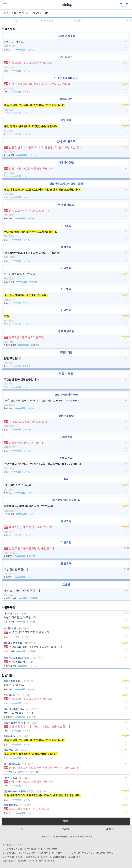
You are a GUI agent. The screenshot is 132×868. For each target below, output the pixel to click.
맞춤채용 (79, 21)
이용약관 (44, 837)
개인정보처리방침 (77, 837)
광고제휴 (66, 829)
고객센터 (110, 829)
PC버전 (89, 837)
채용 (6, 13)
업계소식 (24, 13)
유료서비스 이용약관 (59, 837)
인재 (14, 13)
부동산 (48, 13)
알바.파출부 (47, 21)
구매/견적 (37, 13)
